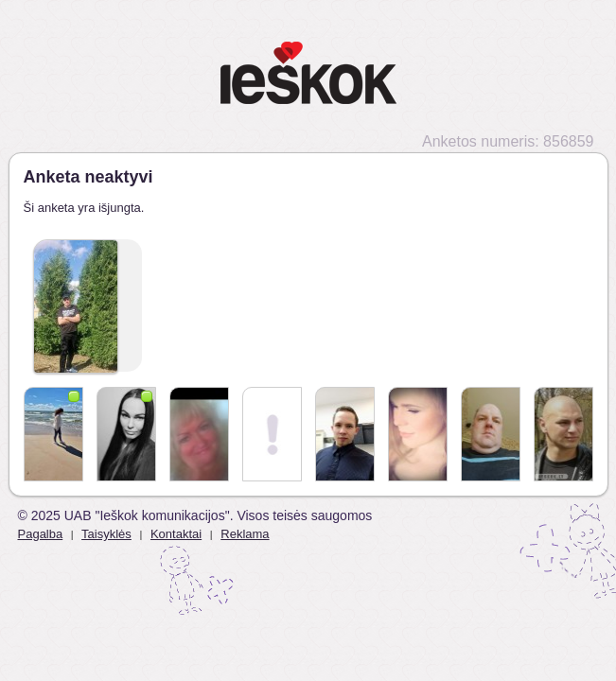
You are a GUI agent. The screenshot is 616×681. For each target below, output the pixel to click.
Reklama (245, 534)
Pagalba (41, 534)
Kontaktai (176, 534)
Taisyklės (106, 534)
